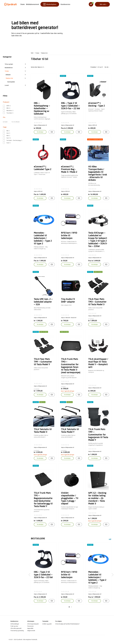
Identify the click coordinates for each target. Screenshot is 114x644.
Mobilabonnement (33, 4)
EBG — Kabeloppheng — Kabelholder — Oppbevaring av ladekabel (42, 109)
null (110, 539)
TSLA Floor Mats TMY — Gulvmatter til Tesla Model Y (43, 362)
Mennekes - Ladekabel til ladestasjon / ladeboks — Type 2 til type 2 (43, 238)
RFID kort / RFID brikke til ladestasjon (69, 236)
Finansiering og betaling (17, 631)
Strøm (23, 4)
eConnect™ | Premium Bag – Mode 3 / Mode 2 (69, 169)
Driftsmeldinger (15, 624)
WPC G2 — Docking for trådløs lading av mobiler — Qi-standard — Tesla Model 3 (97, 498)
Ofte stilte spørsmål (16, 628)
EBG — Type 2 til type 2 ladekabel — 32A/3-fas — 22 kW (70, 106)
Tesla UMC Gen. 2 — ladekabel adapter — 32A (43, 302)
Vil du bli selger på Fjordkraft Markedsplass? (67, 624)
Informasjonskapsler (33, 624)
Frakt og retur (14, 626)
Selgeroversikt (31, 631)
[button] (69, 607)
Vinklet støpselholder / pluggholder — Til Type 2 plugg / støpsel (70, 498)
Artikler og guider (47, 624)
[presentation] (30, 575)
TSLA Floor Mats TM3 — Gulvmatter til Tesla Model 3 (97, 302)
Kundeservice (65, 4)
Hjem (32, 53)
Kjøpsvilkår (30, 628)
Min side (103, 4)
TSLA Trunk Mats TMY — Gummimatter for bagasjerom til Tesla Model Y (98, 435)
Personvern (30, 626)
